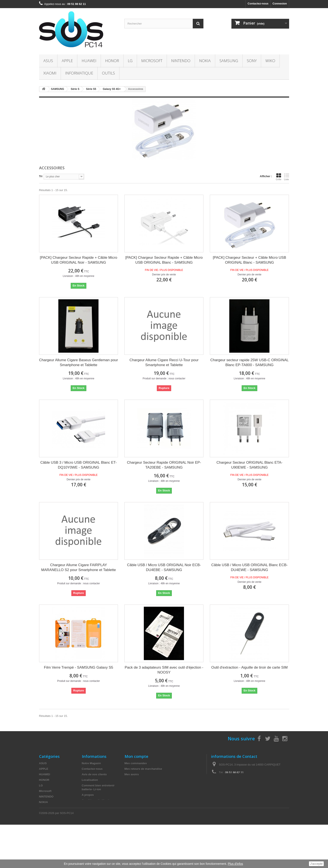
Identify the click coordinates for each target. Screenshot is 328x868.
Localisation (90, 780)
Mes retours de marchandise (143, 769)
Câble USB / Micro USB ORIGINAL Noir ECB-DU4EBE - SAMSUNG (164, 567)
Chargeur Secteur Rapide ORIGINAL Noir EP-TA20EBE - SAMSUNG (164, 465)
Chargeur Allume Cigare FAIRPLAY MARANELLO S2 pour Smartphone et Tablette (79, 567)
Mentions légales (93, 806)
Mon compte (136, 756)
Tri (41, 176)
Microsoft (152, 61)
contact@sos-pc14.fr (242, 780)
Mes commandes (136, 763)
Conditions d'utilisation (97, 800)
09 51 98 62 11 (234, 772)
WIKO (270, 61)
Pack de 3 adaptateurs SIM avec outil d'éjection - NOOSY (164, 670)
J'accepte (316, 864)
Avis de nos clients (94, 774)
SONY (252, 61)
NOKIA (205, 61)
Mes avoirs (132, 774)
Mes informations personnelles (145, 785)
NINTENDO (181, 61)
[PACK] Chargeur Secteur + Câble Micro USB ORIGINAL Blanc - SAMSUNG (249, 260)
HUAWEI (89, 61)
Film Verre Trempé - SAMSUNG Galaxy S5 (78, 667)
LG (130, 61)
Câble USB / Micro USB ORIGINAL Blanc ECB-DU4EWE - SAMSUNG (249, 567)
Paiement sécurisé (94, 812)
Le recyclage (90, 823)
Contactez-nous (258, 4)
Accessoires (47, 841)
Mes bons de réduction (140, 791)
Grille (279, 177)
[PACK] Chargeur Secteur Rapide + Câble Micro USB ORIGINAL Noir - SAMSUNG (78, 260)
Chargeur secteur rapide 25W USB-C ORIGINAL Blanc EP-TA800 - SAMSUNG (249, 362)
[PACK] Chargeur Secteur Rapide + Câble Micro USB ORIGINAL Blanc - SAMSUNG (164, 260)
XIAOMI (50, 73)
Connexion (280, 4)
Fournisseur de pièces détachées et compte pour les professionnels (99, 832)
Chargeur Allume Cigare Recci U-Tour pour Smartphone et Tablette (164, 362)
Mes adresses (134, 780)
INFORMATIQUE (79, 73)
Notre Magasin (91, 763)
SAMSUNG (229, 61)
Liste (287, 177)
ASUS (48, 61)
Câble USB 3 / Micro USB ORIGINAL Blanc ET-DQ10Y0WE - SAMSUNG (79, 465)
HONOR (112, 61)
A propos (88, 795)
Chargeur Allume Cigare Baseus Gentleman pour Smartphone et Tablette (79, 362)
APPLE (67, 61)
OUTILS (108, 73)
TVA (85, 817)
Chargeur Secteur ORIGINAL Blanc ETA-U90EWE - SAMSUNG (249, 465)
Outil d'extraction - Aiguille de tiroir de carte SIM (250, 667)
